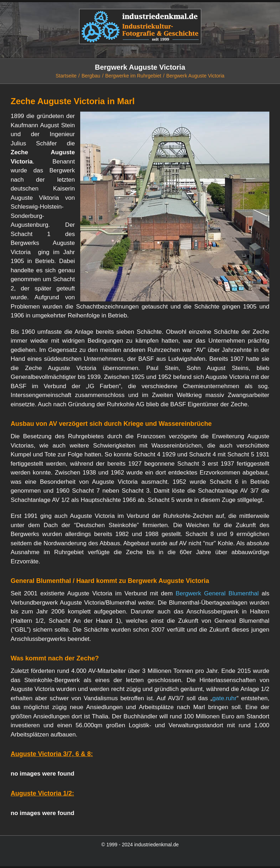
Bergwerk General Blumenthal (217, 593)
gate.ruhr (225, 698)
